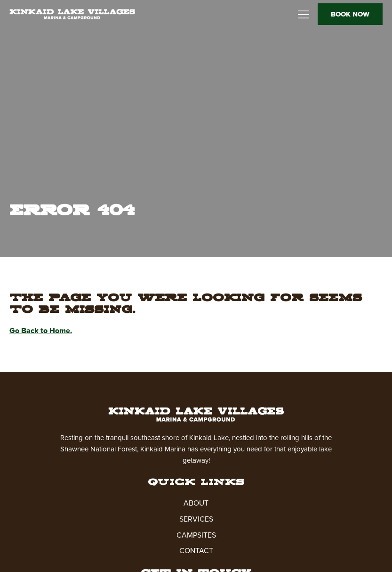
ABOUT (196, 503)
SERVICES (196, 519)
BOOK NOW (350, 14)
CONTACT (196, 551)
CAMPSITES (196, 535)
